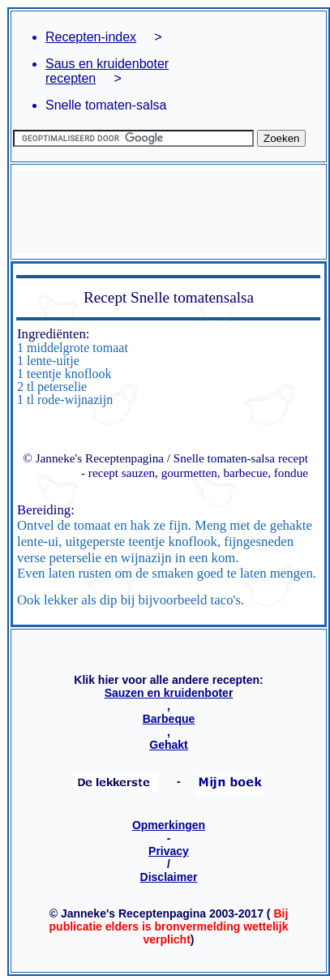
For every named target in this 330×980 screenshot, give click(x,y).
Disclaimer (169, 877)
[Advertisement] (168, 212)
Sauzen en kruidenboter (169, 693)
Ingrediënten (51, 334)
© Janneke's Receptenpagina (93, 458)
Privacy (169, 851)
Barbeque (169, 719)
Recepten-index (91, 37)
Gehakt (168, 745)
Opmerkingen (169, 825)
